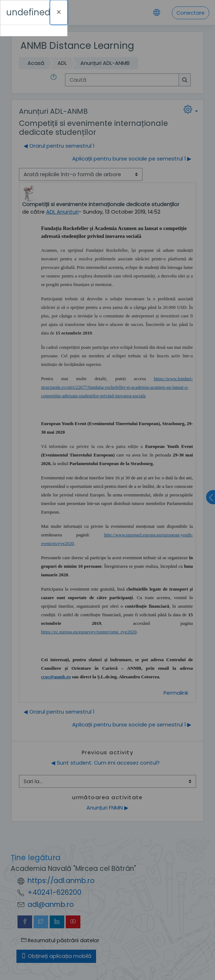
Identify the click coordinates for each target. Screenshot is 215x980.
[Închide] (59, 12)
